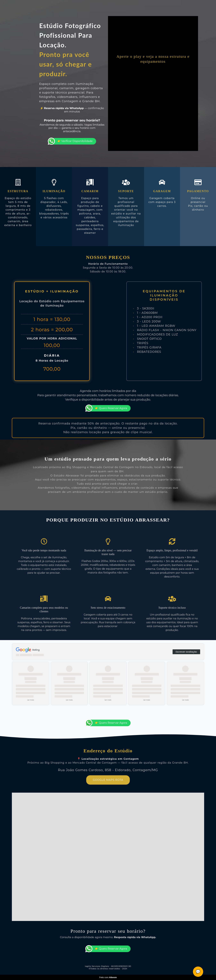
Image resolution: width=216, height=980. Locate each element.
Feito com (108, 977)
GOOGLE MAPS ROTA (108, 780)
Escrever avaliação (186, 652)
